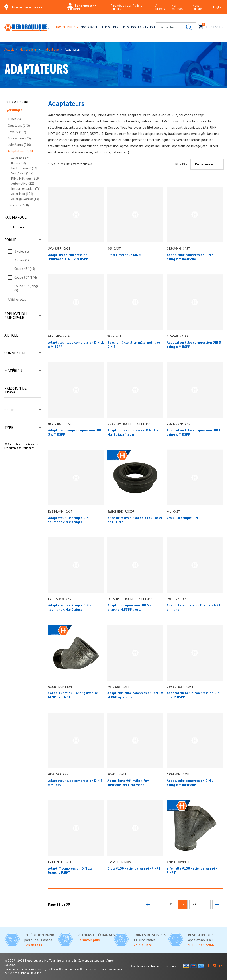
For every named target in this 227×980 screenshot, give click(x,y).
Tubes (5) (14, 119)
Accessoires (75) (19, 138)
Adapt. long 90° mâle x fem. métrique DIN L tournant (129, 783)
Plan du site (172, 966)
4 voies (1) (22, 260)
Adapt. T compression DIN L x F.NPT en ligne (194, 607)
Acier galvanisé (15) (25, 199)
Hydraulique (51, 50)
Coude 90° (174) (26, 277)
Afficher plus (17, 299)
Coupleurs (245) (19, 125)
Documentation (143, 27)
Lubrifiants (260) (19, 145)
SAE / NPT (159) (22, 173)
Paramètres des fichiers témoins (126, 7)
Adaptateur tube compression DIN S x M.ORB (75, 783)
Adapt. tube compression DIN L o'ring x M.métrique (190, 783)
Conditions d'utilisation (146, 966)
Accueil (9, 50)
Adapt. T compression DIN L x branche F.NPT (70, 870)
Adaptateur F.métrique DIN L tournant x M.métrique (70, 520)
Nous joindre (197, 7)
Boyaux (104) (17, 132)
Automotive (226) (23, 183)
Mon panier (210, 26)
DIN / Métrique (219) (25, 178)
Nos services (90, 27)
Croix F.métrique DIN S (124, 255)
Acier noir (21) (21, 158)
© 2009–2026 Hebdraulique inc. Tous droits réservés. (41, 961)
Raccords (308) (18, 205)
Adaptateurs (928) (21, 151)
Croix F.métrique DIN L (184, 518)
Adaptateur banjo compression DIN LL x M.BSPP (193, 695)
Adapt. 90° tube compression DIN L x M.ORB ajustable (135, 695)
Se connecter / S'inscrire (82, 7)
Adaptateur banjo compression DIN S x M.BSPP (75, 432)
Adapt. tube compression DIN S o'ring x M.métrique (190, 257)
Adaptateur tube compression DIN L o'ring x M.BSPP (194, 432)
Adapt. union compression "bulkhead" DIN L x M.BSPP (68, 257)
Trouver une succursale (27, 7)
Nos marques (177, 7)
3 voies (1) (22, 251)
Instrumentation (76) (26, 189)
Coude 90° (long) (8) (26, 288)
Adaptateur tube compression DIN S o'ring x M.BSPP (194, 345)
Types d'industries (115, 27)
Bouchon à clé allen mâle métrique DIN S (134, 345)
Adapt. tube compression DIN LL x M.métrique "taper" (133, 432)
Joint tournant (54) (24, 168)
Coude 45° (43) (25, 269)
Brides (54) (19, 163)
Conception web (89, 961)
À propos (160, 7)
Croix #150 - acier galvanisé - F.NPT (134, 868)
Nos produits (66, 27)
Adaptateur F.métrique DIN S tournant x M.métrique (70, 607)
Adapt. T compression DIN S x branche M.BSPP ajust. (129, 607)
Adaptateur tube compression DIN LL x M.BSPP (76, 345)
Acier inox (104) (22, 194)
